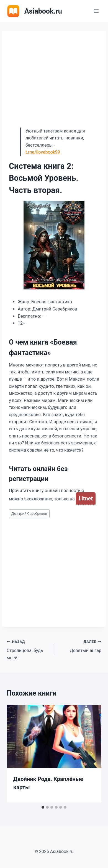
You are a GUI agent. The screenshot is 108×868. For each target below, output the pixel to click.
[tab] (43, 807)
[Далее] (91, 754)
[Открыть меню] (96, 11)
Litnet (86, 498)
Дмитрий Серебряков (29, 514)
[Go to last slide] (17, 754)
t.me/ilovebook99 (43, 152)
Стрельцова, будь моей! (28, 649)
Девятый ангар (80, 646)
